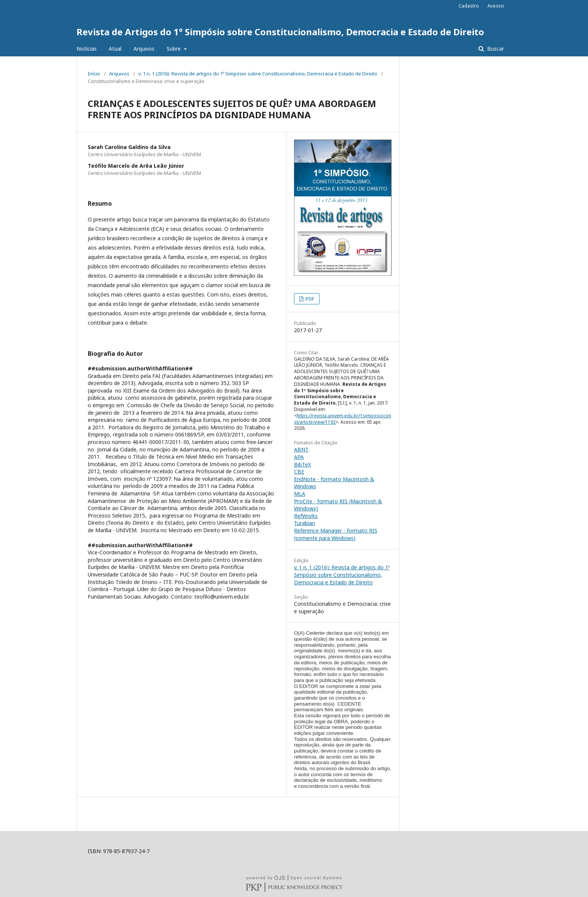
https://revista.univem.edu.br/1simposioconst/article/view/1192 (343, 419)
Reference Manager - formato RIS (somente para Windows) (336, 534)
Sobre (174, 49)
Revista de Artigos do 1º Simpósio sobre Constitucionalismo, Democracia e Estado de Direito (280, 32)
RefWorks (306, 516)
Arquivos (144, 49)
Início (94, 74)
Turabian (304, 523)
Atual (115, 49)
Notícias (87, 49)
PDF (309, 299)
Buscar (495, 49)
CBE (299, 472)
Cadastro (469, 6)
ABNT (301, 449)
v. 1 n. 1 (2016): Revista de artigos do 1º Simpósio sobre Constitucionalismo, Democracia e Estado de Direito (258, 74)
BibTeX (302, 464)
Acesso (496, 6)
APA (299, 457)
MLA (300, 494)
